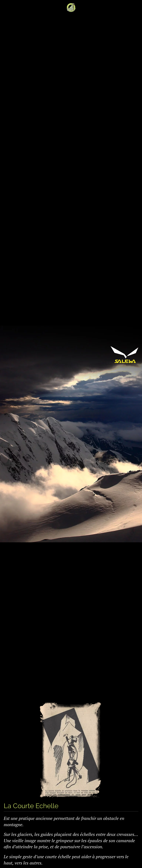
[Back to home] (71, 7)
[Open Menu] (6, 7)
